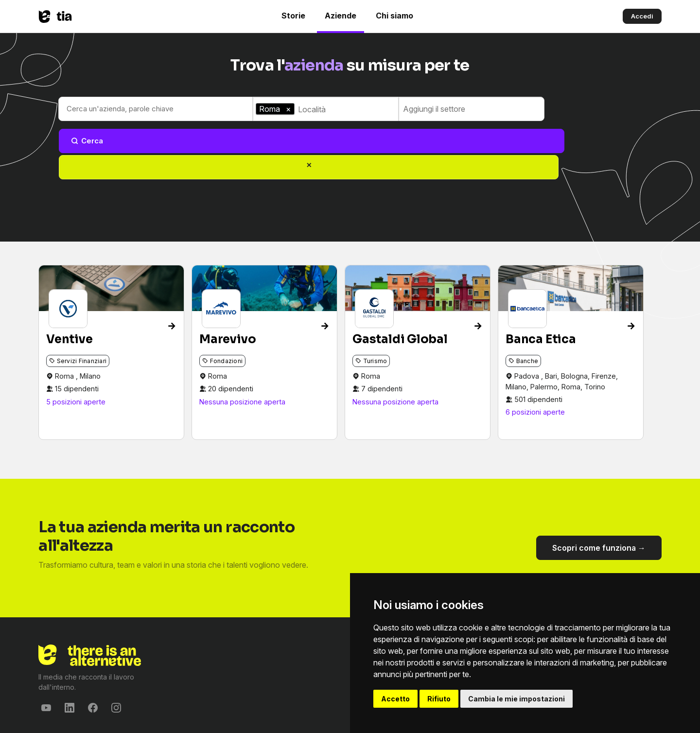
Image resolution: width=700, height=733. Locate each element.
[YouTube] (46, 657)
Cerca (575, 109)
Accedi (642, 16)
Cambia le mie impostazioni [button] (516, 699)
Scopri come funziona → (599, 497)
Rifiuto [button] (439, 699)
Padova (528, 325)
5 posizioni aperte (76, 351)
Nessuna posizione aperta (242, 351)
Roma (65, 325)
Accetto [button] (395, 699)
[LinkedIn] (70, 657)
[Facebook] (93, 657)
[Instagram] (116, 657)
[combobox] (347, 109)
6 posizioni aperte (535, 361)
